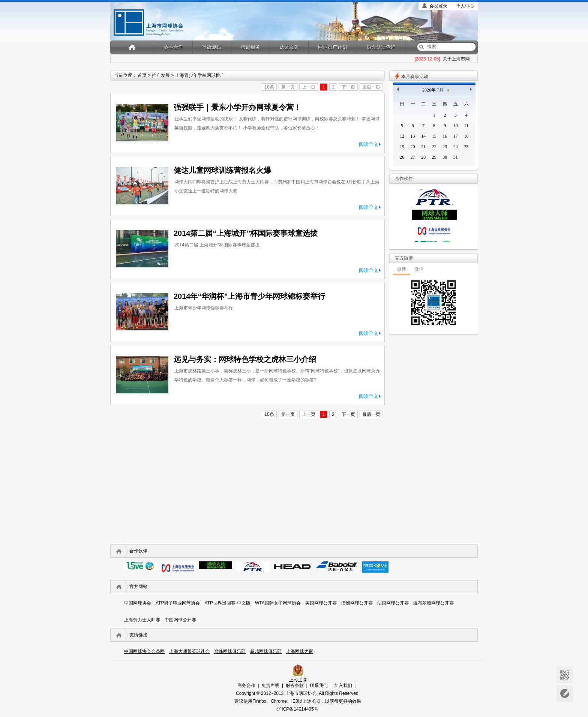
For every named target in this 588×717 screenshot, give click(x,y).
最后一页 (371, 87)
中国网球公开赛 (180, 620)
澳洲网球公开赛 (357, 603)
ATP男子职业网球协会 (178, 603)
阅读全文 (369, 144)
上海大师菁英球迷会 (189, 651)
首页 (142, 75)
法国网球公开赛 (393, 603)
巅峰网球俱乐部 (230, 651)
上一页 (309, 87)
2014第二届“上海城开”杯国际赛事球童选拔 (246, 233)
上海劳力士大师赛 (142, 620)
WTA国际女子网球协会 (278, 603)
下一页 (348, 87)
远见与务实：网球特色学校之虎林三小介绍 (245, 359)
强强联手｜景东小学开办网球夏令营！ (237, 107)
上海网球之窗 (300, 651)
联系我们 (319, 685)
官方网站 (138, 586)
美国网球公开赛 (321, 603)
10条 (269, 87)
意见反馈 (565, 694)
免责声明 (270, 685)
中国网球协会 (138, 603)
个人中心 (465, 6)
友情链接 (138, 635)
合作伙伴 (138, 551)
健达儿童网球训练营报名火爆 (222, 170)
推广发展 (161, 75)
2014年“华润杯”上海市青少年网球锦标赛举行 (250, 296)
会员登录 (438, 6)
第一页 (288, 87)
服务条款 (295, 685)
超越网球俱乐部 (266, 651)
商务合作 (246, 685)
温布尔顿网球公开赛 (433, 603)
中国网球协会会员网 (144, 651)
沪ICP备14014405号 (298, 709)
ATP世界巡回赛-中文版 (227, 603)
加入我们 (343, 685)
